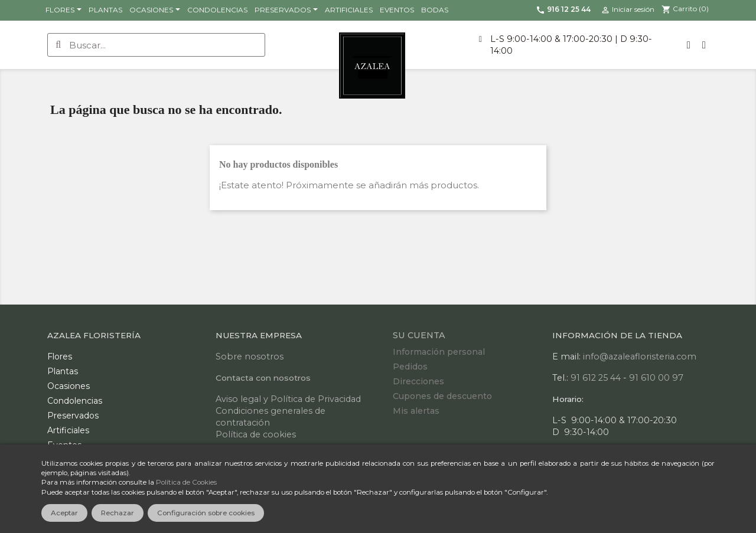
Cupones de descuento (442, 396)
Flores (60, 357)
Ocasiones (69, 386)
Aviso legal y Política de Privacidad (288, 399)
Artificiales (68, 430)
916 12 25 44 (563, 9)
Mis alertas (416, 411)
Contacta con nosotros (263, 378)
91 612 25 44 (596, 378)
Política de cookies (256, 434)
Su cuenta (419, 335)
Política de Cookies (186, 482)
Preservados (73, 416)
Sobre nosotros (250, 357)
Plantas (63, 371)
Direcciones (418, 381)
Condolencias (75, 401)
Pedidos (410, 367)
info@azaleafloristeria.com (640, 357)
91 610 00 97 (656, 378)
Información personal (439, 352)
